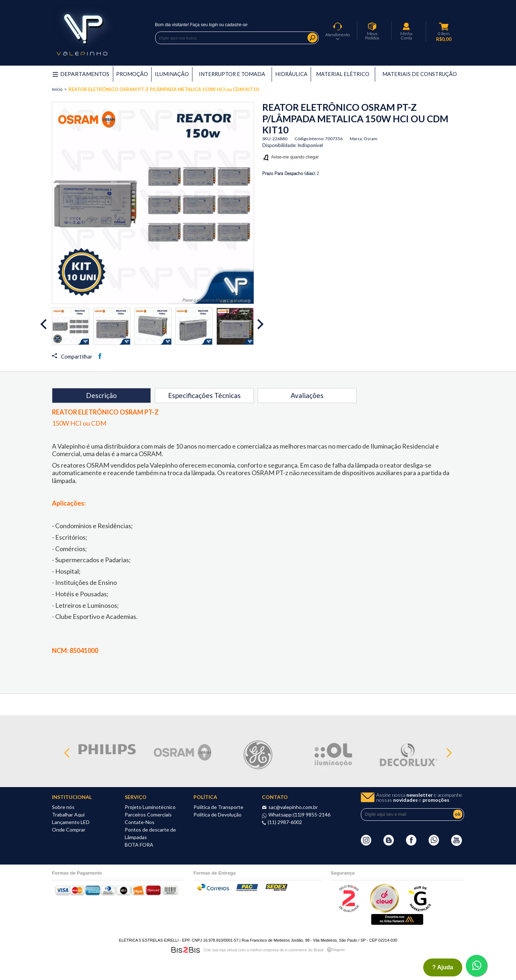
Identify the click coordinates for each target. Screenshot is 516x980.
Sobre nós (63, 807)
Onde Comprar (69, 830)
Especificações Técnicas (204, 395)
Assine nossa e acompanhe (419, 797)
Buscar (312, 38)
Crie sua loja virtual (220, 950)
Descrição (101, 395)
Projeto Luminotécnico (150, 807)
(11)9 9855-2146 (312, 815)
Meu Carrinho (444, 27)
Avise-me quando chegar (295, 157)
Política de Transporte (218, 807)
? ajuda (443, 967)
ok (458, 814)
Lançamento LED (71, 822)
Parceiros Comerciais (148, 815)
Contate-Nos (140, 822)
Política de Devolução (218, 815)
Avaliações (307, 395)
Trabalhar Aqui (68, 815)
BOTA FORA (139, 845)
